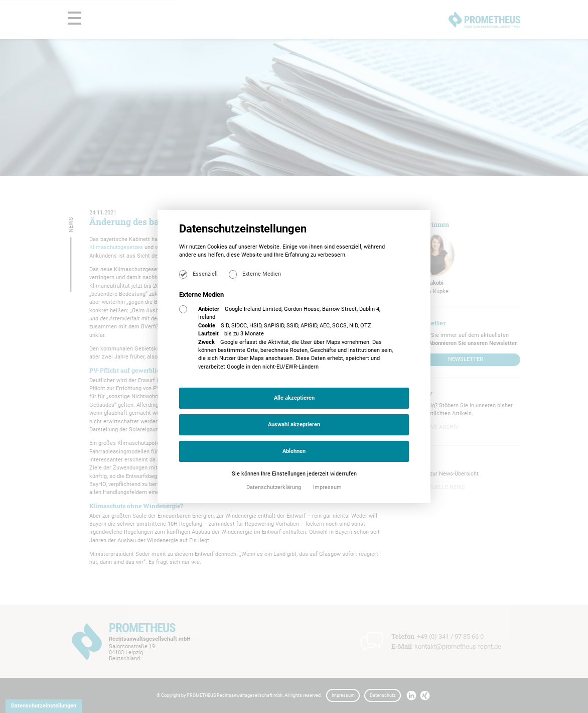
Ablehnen (294, 451)
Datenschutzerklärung (274, 487)
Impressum (327, 487)
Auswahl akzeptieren (294, 425)
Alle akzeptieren (294, 398)
